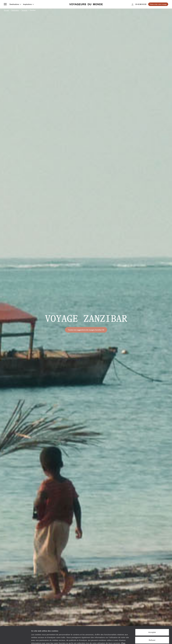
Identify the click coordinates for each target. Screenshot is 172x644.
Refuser (152, 624)
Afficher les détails (131, 639)
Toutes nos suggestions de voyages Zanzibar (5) (86, 330)
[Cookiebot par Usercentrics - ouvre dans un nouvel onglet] (15, 639)
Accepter (152, 616)
